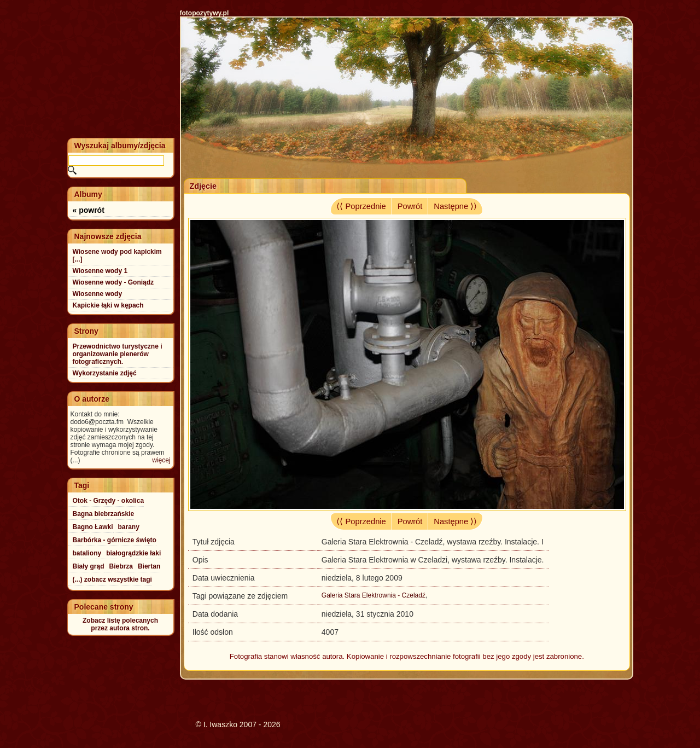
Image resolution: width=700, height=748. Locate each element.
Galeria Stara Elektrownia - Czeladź (374, 595)
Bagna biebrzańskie (104, 514)
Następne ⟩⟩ (455, 206)
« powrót (89, 210)
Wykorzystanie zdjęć (105, 373)
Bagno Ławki (93, 527)
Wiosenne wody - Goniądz (113, 282)
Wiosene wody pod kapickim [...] (117, 256)
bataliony (87, 553)
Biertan (149, 566)
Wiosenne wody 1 (100, 271)
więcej (161, 460)
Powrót (410, 206)
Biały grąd (89, 566)
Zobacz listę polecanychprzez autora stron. (120, 624)
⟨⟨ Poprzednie (361, 206)
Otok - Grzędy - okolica (109, 501)
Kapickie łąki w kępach (108, 305)
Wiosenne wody (98, 294)
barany (129, 527)
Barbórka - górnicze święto (115, 540)
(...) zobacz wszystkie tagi (112, 579)
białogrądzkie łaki (133, 553)
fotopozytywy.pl (205, 13)
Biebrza (121, 566)
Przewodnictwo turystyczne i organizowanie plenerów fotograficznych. (118, 354)
